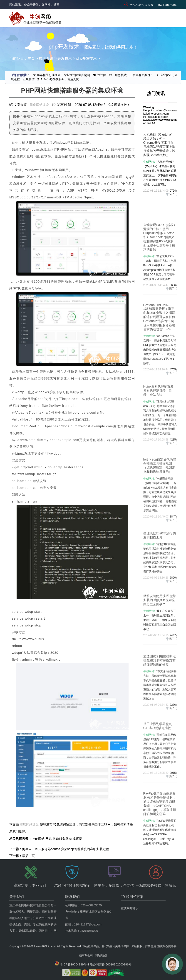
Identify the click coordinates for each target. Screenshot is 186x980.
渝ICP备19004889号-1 (74, 951)
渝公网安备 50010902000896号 (111, 951)
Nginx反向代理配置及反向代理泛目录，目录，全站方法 (159, 415)
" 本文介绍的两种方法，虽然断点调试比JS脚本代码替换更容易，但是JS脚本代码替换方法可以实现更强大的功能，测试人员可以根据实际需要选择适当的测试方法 (160, 708)
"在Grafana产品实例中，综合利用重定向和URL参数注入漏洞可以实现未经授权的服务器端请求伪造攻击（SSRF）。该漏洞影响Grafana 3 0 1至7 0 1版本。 (160, 378)
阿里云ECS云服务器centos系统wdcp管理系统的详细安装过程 (66, 849)
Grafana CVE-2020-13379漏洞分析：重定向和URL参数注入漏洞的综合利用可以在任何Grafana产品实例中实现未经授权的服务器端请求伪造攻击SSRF (159, 346)
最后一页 (28, 856)
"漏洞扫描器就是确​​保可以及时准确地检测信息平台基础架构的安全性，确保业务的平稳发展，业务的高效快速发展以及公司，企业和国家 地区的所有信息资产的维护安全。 (160, 579)
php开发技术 (87, 58)
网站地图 (101, 942)
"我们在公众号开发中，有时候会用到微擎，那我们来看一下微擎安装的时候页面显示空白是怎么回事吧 (160, 639)
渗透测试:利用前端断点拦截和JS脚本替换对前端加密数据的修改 (160, 683)
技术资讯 (46, 58)
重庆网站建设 (39, 105)
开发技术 (65, 58)
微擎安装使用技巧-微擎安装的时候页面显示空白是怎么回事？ (160, 619)
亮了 (172, 194)
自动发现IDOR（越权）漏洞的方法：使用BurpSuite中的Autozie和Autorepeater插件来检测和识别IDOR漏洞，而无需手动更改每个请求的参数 (160, 264)
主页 (31, 58)
